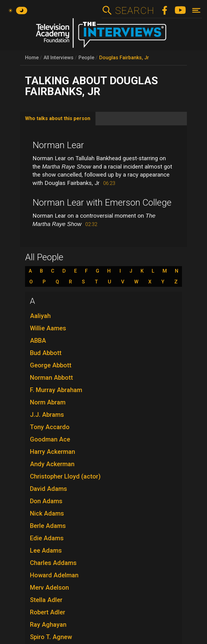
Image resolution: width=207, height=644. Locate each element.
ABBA (38, 341)
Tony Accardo (50, 427)
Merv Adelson (49, 588)
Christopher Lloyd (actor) (65, 476)
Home (32, 58)
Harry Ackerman (53, 452)
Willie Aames (48, 328)
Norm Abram (48, 402)
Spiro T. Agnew (51, 637)
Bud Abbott (46, 353)
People (86, 58)
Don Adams (46, 501)
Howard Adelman (54, 575)
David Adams (49, 489)
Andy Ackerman (52, 464)
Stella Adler (46, 600)
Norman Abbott (51, 378)
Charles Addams (53, 563)
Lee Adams (46, 550)
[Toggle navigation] (196, 10)
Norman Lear (58, 145)
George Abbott (51, 365)
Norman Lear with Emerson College (102, 203)
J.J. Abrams (47, 415)
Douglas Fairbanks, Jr (124, 58)
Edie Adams (47, 538)
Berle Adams (48, 526)
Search (135, 10)
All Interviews (59, 58)
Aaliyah (40, 316)
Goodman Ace (50, 439)
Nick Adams (47, 513)
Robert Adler (48, 612)
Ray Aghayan (48, 625)
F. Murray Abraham (56, 390)
